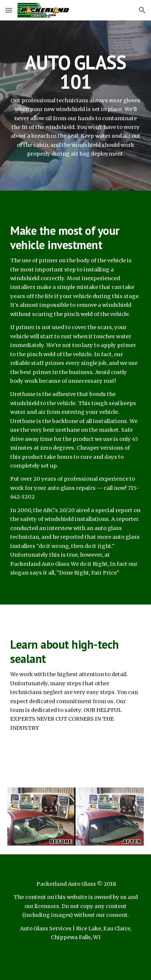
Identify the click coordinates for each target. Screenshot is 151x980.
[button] (9, 10)
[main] (75, 106)
